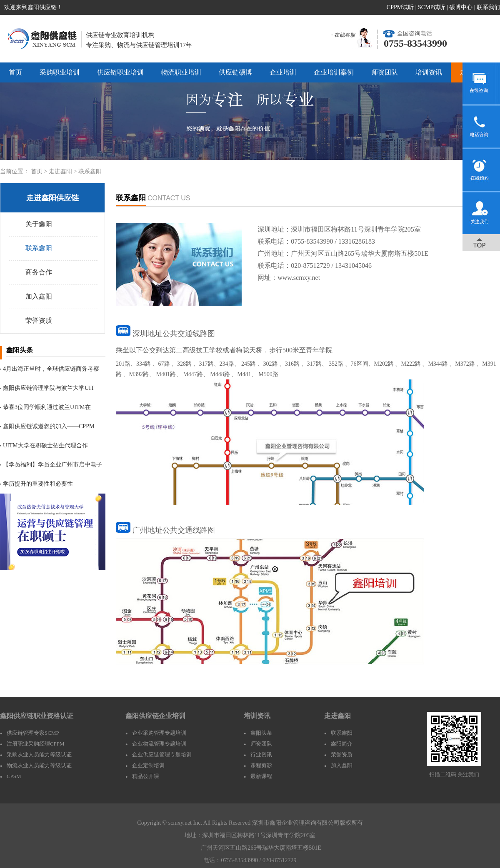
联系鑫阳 (90, 171)
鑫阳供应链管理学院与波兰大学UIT (47, 388)
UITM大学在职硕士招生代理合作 (44, 445)
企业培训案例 (334, 72)
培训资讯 (429, 72)
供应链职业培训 (120, 72)
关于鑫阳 (39, 224)
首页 (15, 72)
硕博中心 (461, 7)
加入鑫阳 (39, 296)
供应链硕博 (235, 72)
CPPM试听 (400, 7)
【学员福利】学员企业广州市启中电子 (51, 465)
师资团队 (385, 72)
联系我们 (488, 7)
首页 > (40, 171)
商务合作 (39, 272)
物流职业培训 (181, 72)
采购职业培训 (60, 72)
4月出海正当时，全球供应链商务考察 (50, 369)
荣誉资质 (39, 321)
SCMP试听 (431, 7)
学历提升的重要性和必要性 (36, 484)
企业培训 (283, 72)
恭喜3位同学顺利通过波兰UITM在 (45, 407)
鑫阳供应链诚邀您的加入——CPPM (47, 426)
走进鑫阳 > (64, 171)
